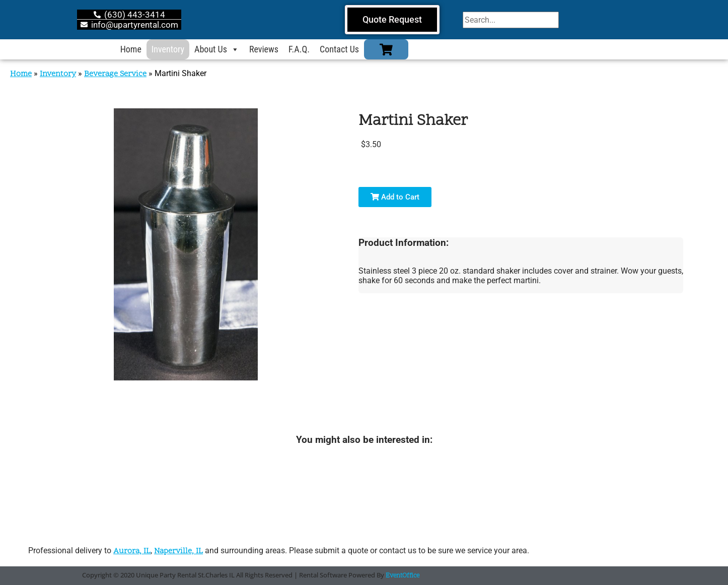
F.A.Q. (299, 49)
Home (131, 49)
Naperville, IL (178, 551)
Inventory (168, 49)
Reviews (264, 49)
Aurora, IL (132, 551)
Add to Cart (395, 197)
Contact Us (339, 49)
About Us (217, 49)
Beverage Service (115, 74)
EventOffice (403, 576)
